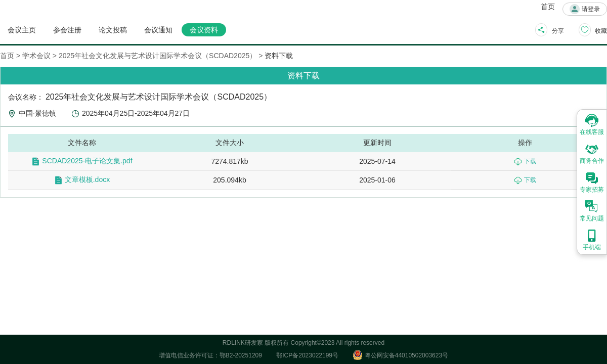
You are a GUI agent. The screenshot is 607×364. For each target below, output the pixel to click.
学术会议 (36, 56)
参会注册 (67, 30)
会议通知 (158, 30)
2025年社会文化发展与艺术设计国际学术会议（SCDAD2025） (158, 56)
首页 (548, 7)
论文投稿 (113, 30)
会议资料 (204, 30)
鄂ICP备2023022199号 (307, 355)
